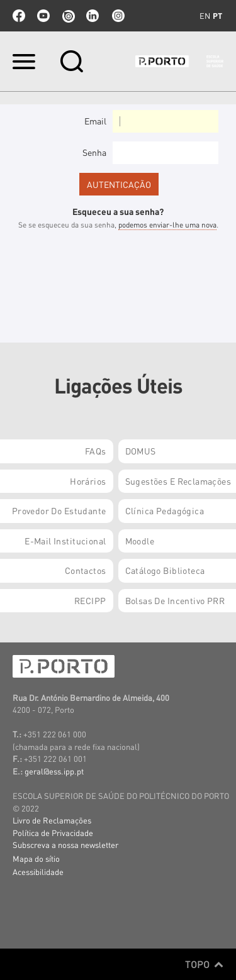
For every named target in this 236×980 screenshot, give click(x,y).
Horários (88, 481)
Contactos (86, 570)
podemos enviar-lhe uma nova (167, 225)
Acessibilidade (38, 872)
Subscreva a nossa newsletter (65, 845)
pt (217, 16)
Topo (204, 964)
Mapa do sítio (36, 858)
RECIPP (90, 600)
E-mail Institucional (65, 541)
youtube (43, 16)
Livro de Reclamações (52, 820)
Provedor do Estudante (59, 510)
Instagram (117, 16)
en (205, 16)
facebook (19, 16)
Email (95, 121)
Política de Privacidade (53, 833)
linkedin (93, 16)
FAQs (96, 451)
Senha (94, 152)
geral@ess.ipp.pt (54, 771)
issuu (68, 16)
